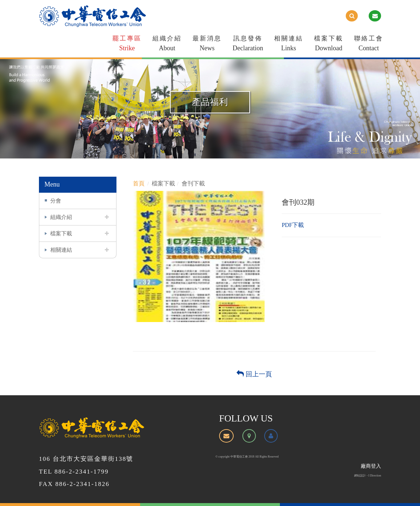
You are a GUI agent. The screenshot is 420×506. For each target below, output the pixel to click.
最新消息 (207, 45)
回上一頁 (254, 374)
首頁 (139, 183)
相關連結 (289, 45)
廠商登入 (371, 466)
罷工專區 (127, 45)
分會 (56, 201)
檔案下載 (329, 45)
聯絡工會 (369, 45)
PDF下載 (293, 225)
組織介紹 (167, 45)
